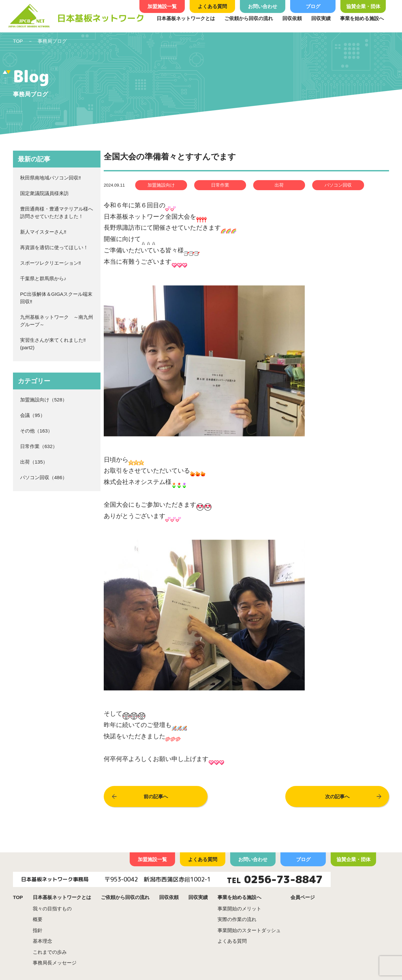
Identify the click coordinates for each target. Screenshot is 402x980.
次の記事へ (337, 796)
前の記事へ (156, 796)
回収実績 (321, 18)
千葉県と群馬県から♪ (43, 278)
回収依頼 (292, 18)
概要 (38, 919)
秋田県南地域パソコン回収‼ (51, 178)
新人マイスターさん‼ (43, 232)
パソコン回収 (35, 477)
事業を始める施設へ (362, 18)
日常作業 (30, 446)
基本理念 (42, 941)
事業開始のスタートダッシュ (249, 930)
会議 (25, 415)
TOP (18, 41)
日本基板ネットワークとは (186, 18)
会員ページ (303, 897)
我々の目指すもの (52, 909)
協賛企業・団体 (363, 6)
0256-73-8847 (283, 879)
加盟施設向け (35, 400)
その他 (27, 431)
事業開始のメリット (239, 909)
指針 (38, 930)
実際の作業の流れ (237, 919)
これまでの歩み (50, 952)
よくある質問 (212, 6)
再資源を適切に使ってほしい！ (54, 247)
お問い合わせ (263, 6)
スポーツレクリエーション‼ (51, 263)
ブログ (313, 6)
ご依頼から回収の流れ (249, 18)
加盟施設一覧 (162, 6)
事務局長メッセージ (55, 963)
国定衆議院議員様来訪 (44, 193)
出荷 (25, 462)
